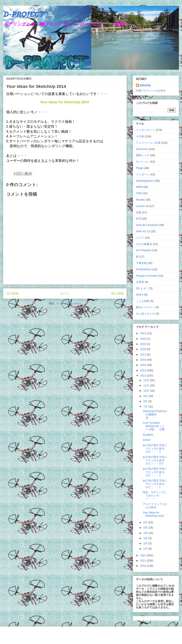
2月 (146, 543)
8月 (146, 401)
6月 (146, 522)
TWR (139, 193)
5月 (146, 528)
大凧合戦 (141, 263)
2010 (144, 566)
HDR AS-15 (143, 231)
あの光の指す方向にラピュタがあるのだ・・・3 (155, 448)
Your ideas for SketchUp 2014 (64, 102)
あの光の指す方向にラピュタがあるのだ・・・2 (155, 472)
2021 (144, 333)
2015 (144, 365)
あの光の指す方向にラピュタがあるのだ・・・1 (155, 484)
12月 (146, 380)
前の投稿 (117, 293)
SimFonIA (142, 149)
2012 (144, 555)
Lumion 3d (142, 206)
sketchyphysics (145, 181)
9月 (146, 396)
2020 (144, 339)
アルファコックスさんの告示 (155, 506)
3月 (146, 538)
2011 (144, 561)
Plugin (140, 168)
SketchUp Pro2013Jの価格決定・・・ (155, 414)
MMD (139, 187)
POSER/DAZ (144, 269)
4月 (146, 533)
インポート (143, 174)
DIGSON (145, 85)
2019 (144, 344)
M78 (139, 219)
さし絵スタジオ (145, 314)
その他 (140, 136)
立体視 (140, 282)
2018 (144, 349)
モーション (143, 162)
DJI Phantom (144, 250)
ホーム (65, 293)
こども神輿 (143, 301)
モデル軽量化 (144, 244)
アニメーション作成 (148, 143)
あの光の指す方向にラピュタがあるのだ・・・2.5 (155, 460)
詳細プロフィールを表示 (151, 91)
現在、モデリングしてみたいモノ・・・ (155, 496)
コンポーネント (145, 130)
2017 (144, 355)
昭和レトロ (143, 155)
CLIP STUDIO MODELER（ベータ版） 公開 (154, 426)
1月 (146, 549)
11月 (146, 385)
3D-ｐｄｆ (142, 288)
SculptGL (148, 435)
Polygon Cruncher (147, 276)
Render (140, 200)
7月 (146, 406)
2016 (144, 360)
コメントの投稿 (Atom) (68, 303)
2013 (144, 376)
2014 (144, 370)
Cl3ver (147, 440)
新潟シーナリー (145, 307)
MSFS (140, 295)
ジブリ (140, 238)
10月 (146, 391)
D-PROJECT (24, 14)
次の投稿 (12, 293)
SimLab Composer (147, 225)
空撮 (139, 212)
